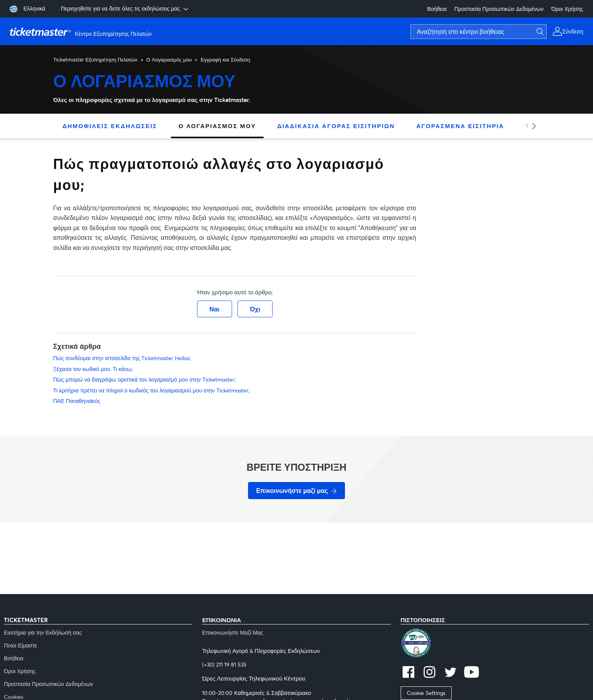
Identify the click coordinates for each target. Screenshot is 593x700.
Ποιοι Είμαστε (20, 645)
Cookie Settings (426, 693)
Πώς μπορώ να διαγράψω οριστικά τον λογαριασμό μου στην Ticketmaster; (144, 379)
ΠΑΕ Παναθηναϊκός (77, 401)
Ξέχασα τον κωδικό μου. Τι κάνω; (93, 369)
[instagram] (429, 673)
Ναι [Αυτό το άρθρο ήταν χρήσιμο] (215, 309)
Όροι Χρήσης (567, 9)
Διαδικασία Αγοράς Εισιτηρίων (336, 126)
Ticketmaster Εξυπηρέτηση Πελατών (95, 60)
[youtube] (472, 673)
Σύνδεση (573, 31)
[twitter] (450, 673)
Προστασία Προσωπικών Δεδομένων (499, 9)
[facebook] (408, 673)
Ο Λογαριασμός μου (169, 60)
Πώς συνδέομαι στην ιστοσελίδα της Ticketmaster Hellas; (122, 358)
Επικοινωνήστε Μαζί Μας (233, 632)
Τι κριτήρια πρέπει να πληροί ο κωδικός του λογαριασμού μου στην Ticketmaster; (151, 390)
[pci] (495, 644)
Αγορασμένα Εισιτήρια (460, 126)
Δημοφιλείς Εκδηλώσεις (110, 126)
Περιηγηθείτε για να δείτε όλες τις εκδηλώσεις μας (125, 9)
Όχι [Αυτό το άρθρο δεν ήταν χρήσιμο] (255, 309)
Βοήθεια (437, 9)
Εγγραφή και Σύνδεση (225, 60)
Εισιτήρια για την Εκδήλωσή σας (43, 632)
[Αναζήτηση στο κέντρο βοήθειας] (479, 32)
